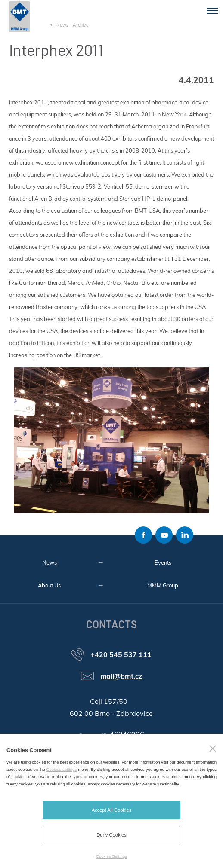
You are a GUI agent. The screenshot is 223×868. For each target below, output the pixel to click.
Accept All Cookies (112, 810)
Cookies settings (62, 769)
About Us (49, 585)
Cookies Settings (111, 856)
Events (163, 562)
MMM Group (163, 585)
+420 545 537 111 (121, 654)
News (50, 562)
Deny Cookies (111, 835)
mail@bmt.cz (121, 676)
